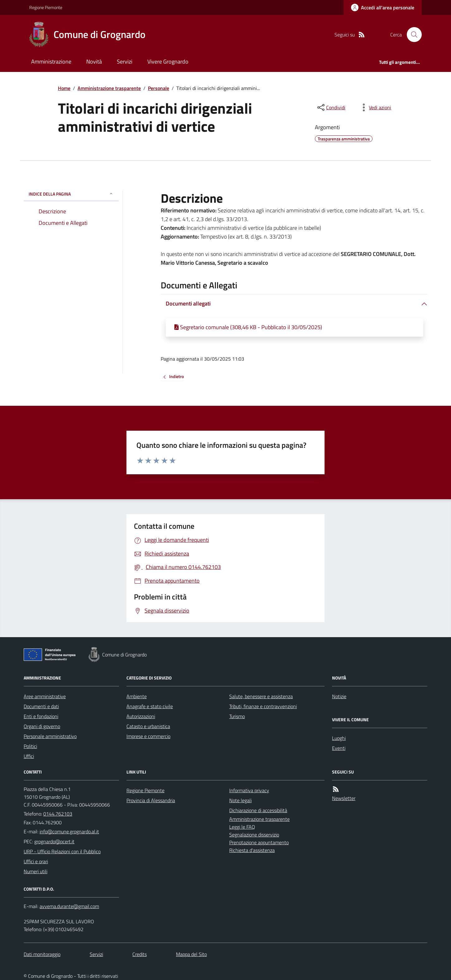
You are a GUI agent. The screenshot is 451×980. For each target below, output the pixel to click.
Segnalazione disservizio (254, 835)
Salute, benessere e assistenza (261, 696)
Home (64, 88)
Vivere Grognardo (168, 62)
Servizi (125, 62)
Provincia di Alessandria (151, 800)
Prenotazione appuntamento (259, 842)
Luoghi (339, 738)
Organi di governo (42, 726)
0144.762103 (58, 814)
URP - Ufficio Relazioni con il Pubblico (62, 851)
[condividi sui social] (331, 107)
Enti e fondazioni (41, 716)
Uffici (29, 756)
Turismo (237, 716)
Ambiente (137, 696)
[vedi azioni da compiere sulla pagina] (375, 107)
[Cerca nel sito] (412, 35)
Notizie (339, 696)
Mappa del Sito (191, 954)
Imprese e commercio (148, 736)
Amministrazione (51, 62)
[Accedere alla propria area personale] (383, 7)
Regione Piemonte (46, 7)
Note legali (240, 800)
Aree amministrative (45, 696)
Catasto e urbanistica (148, 726)
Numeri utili (36, 871)
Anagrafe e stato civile (150, 706)
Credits (140, 954)
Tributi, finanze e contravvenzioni (263, 706)
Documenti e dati (41, 706)
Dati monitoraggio (42, 954)
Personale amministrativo (50, 736)
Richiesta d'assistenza (252, 850)
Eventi (339, 748)
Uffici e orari (36, 861)
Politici (30, 746)
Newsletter (344, 798)
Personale (159, 88)
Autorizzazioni (141, 716)
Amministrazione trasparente (109, 88)
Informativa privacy (249, 790)
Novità (94, 62)
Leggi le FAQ (242, 827)
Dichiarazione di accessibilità (258, 810)
